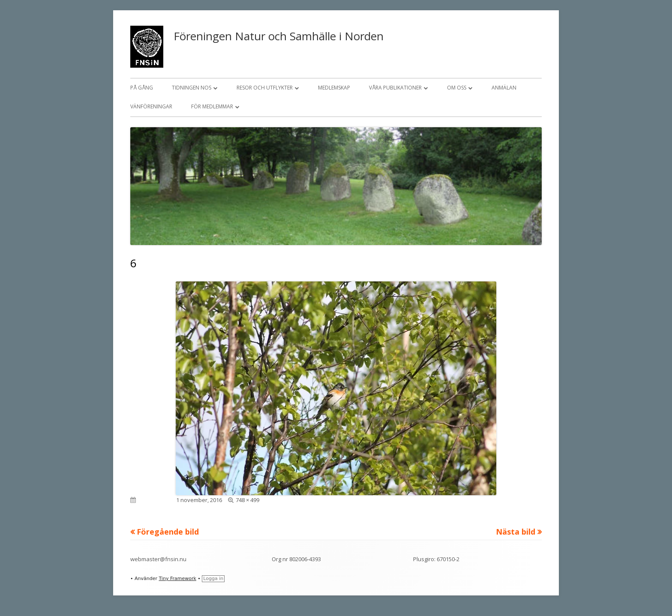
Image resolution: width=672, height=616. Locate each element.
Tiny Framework (177, 579)
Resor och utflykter (265, 88)
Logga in (213, 579)
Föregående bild (168, 532)
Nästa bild (516, 532)
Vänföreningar (151, 106)
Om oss (457, 88)
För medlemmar (212, 106)
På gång (142, 88)
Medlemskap (334, 88)
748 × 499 (247, 500)
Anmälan (504, 88)
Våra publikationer (395, 88)
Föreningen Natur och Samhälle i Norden (279, 36)
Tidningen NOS (192, 88)
